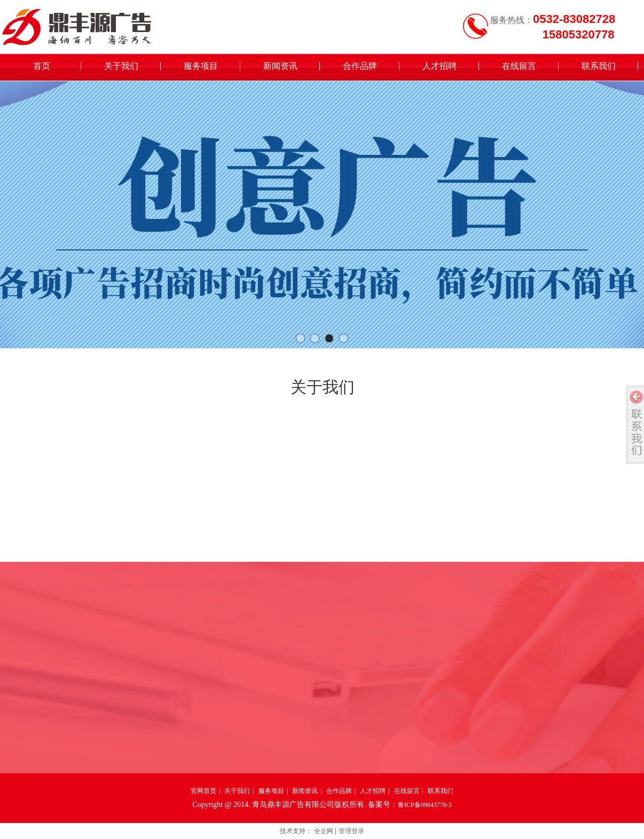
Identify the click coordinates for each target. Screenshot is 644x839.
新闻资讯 (305, 791)
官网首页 (203, 791)
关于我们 (237, 791)
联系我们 (441, 791)
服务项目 (271, 791)
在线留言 (407, 791)
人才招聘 (373, 791)
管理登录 (351, 831)
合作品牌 (339, 791)
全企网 (324, 831)
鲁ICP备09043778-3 (425, 805)
